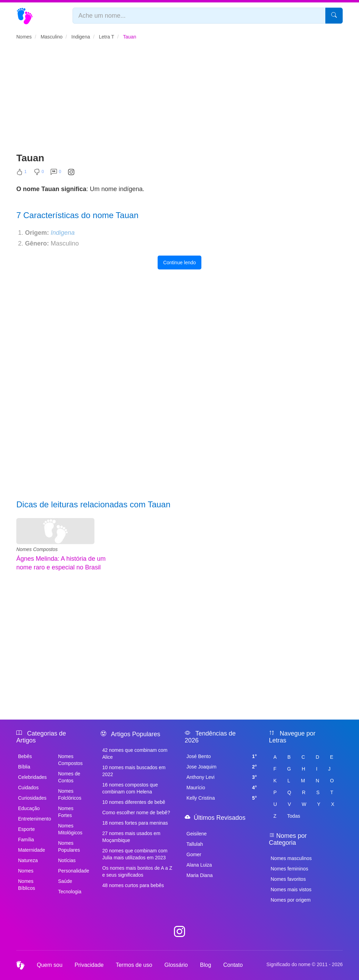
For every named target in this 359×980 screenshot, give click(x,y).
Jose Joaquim (222, 767)
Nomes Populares (69, 846)
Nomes (26, 871)
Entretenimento (34, 819)
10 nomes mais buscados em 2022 (134, 771)
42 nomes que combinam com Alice (135, 754)
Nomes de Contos (69, 777)
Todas (294, 816)
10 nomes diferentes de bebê (134, 802)
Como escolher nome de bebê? (136, 813)
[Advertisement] (179, 99)
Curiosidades (32, 798)
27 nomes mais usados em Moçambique (131, 837)
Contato (233, 965)
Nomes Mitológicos (70, 829)
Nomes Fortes (66, 812)
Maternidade (32, 850)
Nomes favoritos (288, 879)
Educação (29, 808)
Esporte (26, 829)
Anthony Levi (222, 777)
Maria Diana (199, 875)
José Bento (222, 756)
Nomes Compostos (37, 549)
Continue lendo (179, 263)
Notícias (67, 860)
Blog (206, 965)
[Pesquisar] (334, 16)
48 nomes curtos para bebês (133, 885)
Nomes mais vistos (291, 889)
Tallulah (195, 844)
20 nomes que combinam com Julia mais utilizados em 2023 (135, 854)
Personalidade (74, 871)
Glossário (176, 965)
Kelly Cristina (222, 798)
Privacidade (89, 965)
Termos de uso (134, 965)
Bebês (25, 756)
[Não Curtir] (39, 173)
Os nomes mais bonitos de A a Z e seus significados (137, 871)
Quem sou (50, 965)
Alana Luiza (199, 865)
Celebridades (32, 777)
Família (26, 840)
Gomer (194, 854)
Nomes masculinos (291, 858)
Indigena (63, 233)
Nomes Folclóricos (70, 794)
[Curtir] (22, 173)
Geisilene (197, 834)
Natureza (28, 860)
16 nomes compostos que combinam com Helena (130, 788)
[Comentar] (56, 173)
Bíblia (24, 767)
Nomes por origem (291, 900)
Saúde (65, 881)
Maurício (222, 788)
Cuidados (28, 788)
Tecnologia (70, 892)
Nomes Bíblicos (27, 885)
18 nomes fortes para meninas (135, 823)
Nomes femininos (290, 869)
